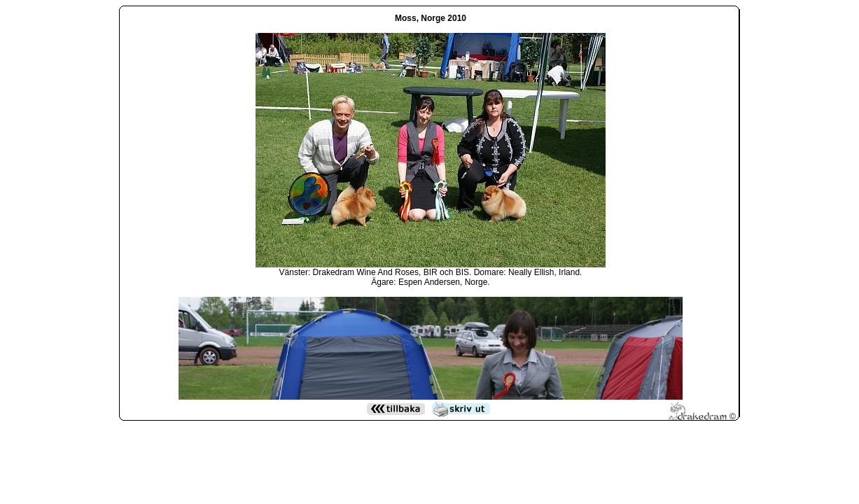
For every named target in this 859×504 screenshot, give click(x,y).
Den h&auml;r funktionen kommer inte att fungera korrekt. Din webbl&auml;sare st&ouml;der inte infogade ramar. (431, 204)
